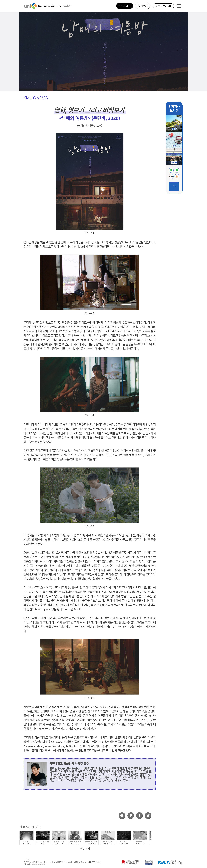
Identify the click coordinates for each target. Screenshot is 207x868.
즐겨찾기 (143, 6)
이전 (83, 848)
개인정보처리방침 (95, 862)
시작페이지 (125, 6)
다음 (88, 848)
